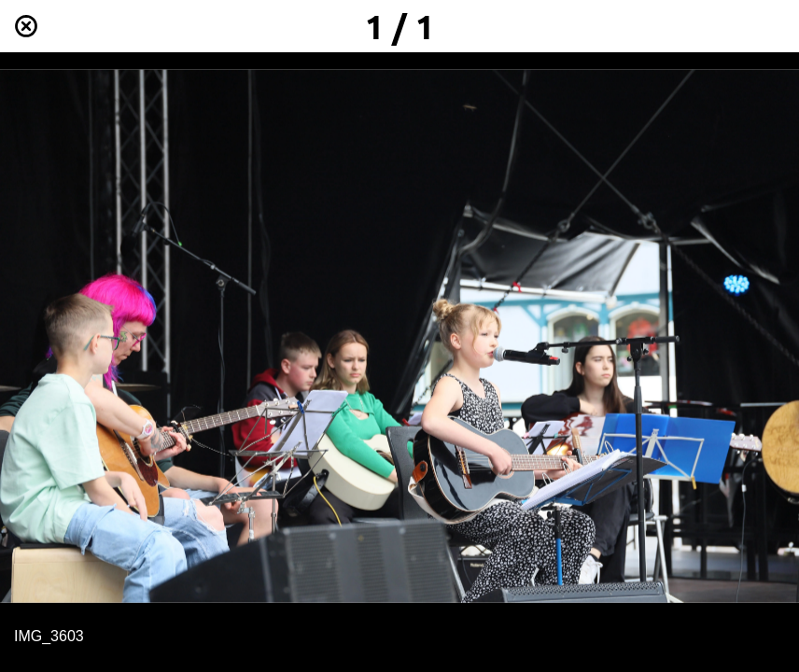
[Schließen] (26, 26)
